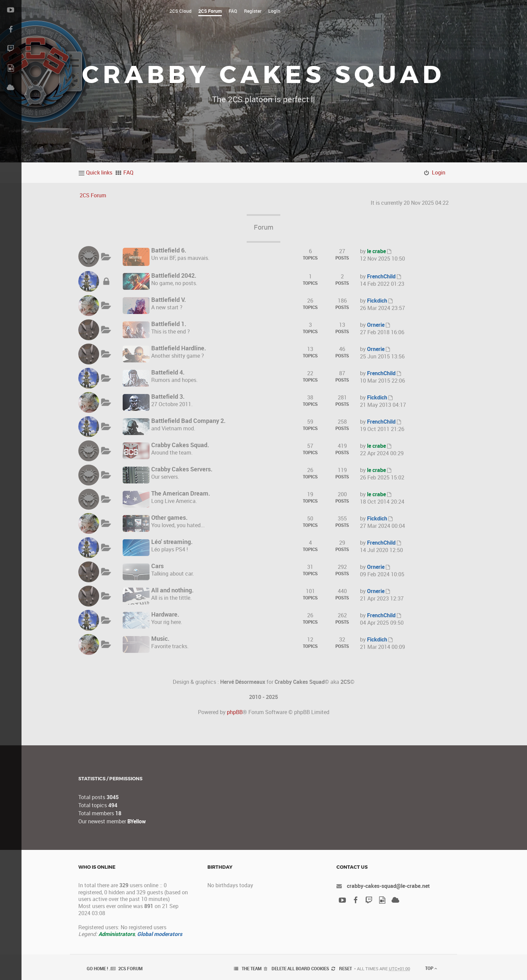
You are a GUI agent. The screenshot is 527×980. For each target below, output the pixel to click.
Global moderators (160, 934)
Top (431, 968)
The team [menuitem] (252, 969)
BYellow (137, 821)
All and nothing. (172, 590)
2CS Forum (93, 195)
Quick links (99, 172)
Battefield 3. (168, 396)
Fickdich (377, 301)
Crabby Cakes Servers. (182, 469)
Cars (157, 566)
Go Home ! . (99, 969)
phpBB (235, 712)
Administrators (117, 934)
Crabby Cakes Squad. (180, 445)
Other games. (169, 517)
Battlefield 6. (169, 250)
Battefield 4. (168, 372)
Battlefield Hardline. (179, 348)
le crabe (376, 251)
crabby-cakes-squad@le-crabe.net (388, 886)
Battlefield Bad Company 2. (188, 421)
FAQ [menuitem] (128, 172)
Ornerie (376, 325)
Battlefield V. (169, 300)
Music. (160, 638)
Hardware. (165, 614)
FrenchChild (381, 276)
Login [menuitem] (439, 172)
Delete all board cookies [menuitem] (300, 969)
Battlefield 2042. (174, 275)
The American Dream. (181, 493)
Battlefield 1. (169, 324)
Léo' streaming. (172, 542)
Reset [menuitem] (346, 969)
